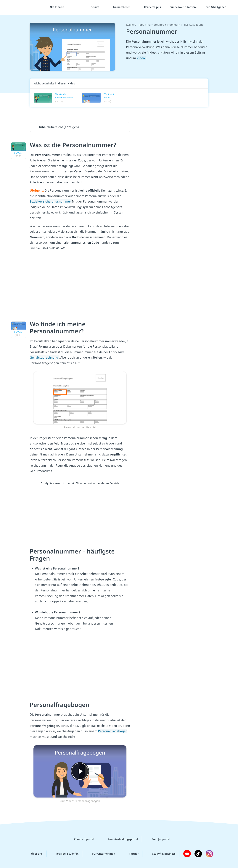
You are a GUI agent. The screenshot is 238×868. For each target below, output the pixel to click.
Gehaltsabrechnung (44, 357)
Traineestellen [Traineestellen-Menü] (122, 7)
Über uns (34, 854)
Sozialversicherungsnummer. (51, 201)
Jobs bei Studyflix (64, 854)
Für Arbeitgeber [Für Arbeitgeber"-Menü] (216, 7)
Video (141, 58)
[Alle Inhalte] (55, 7)
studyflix (25, 7)
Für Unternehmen (101, 854)
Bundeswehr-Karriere (183, 7)
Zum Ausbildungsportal (120, 839)
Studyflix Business (161, 854)
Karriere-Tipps (135, 25)
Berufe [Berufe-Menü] (95, 7)
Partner (131, 854)
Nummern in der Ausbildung (185, 25)
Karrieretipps (152, 7)
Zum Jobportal (158, 839)
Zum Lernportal (81, 839)
